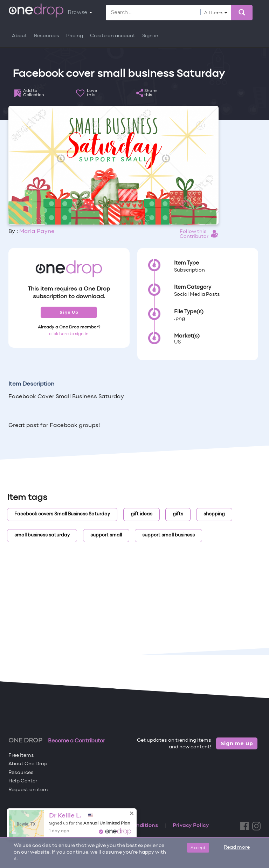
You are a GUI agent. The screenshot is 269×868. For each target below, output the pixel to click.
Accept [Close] (198, 847)
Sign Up (69, 312)
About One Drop (28, 764)
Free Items (21, 756)
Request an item (28, 790)
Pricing (75, 36)
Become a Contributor (77, 741)
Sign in (150, 36)
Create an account (113, 36)
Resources (47, 36)
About (19, 36)
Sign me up (237, 743)
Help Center (23, 781)
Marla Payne (37, 232)
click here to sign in (69, 334)
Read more (237, 847)
